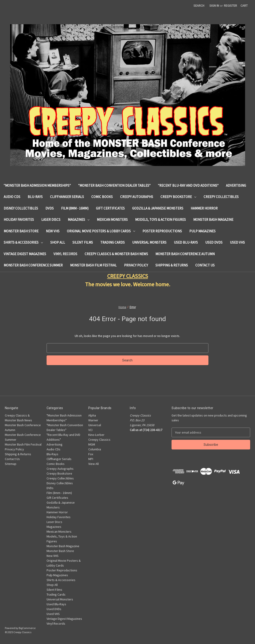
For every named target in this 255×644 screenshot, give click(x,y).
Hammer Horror (204, 208)
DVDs (50, 208)
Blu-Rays (35, 197)
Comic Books (102, 197)
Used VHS (237, 242)
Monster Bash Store (21, 231)
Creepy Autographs (137, 197)
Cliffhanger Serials (67, 197)
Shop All (58, 242)
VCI (90, 430)
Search (199, 6)
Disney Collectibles (21, 208)
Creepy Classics (99, 440)
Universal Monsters (149, 242)
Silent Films (83, 242)
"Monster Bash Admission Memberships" (37, 185)
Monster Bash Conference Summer (33, 265)
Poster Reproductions (162, 231)
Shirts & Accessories (23, 242)
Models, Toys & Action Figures (160, 220)
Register (230, 6)
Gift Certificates (110, 208)
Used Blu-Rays (186, 242)
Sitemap (11, 464)
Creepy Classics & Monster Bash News (116, 254)
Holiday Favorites (19, 220)
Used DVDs (214, 242)
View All (93, 464)
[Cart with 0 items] (244, 6)
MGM (92, 444)
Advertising (236, 185)
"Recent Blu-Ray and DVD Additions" (188, 185)
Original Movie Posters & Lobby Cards (101, 231)
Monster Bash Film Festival (93, 265)
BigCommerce (27, 628)
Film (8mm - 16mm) (75, 208)
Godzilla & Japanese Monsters (158, 208)
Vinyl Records (65, 254)
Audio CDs (12, 197)
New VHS (53, 231)
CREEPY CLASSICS (128, 276)
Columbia (95, 449)
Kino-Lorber (96, 435)
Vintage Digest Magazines (25, 254)
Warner (93, 420)
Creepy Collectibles (221, 197)
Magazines (79, 220)
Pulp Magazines (202, 231)
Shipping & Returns (172, 265)
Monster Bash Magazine (213, 220)
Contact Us (205, 265)
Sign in (214, 6)
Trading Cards (113, 242)
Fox (91, 454)
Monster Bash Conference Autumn (185, 254)
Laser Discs (51, 220)
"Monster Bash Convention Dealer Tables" (114, 185)
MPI (91, 459)
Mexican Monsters (112, 220)
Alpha (92, 415)
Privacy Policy (136, 265)
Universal (95, 425)
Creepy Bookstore (178, 197)
